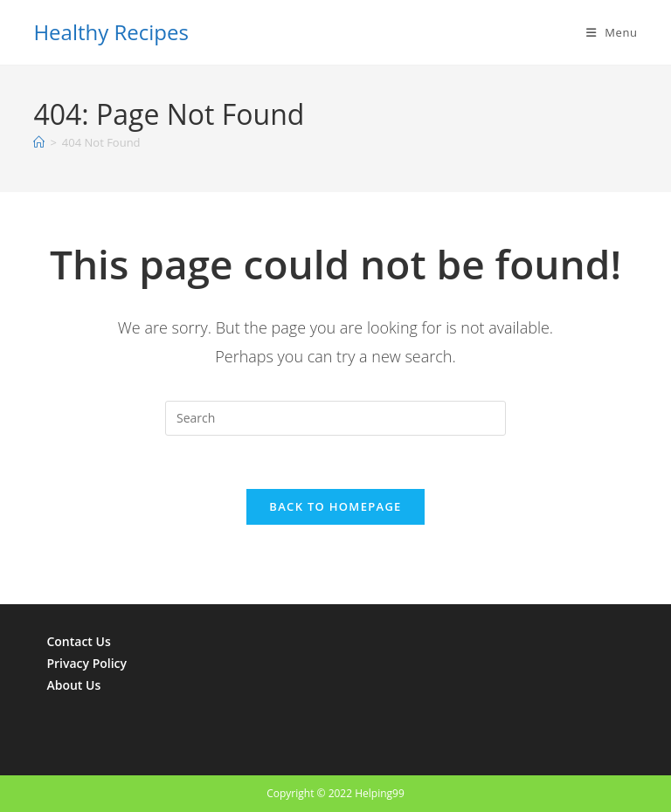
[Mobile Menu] (612, 32)
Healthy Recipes (111, 32)
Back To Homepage (335, 506)
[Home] (39, 142)
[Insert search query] (335, 418)
